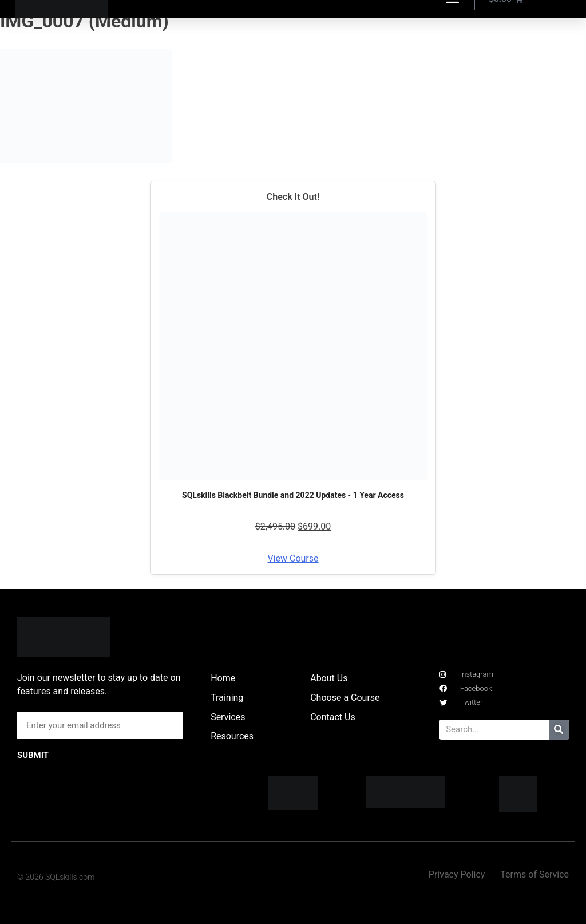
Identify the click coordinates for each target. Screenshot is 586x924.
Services (228, 717)
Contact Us (333, 717)
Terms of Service (534, 874)
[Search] (559, 730)
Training (227, 698)
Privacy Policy (457, 874)
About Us (329, 678)
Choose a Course (345, 698)
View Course (293, 558)
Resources (232, 736)
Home (223, 678)
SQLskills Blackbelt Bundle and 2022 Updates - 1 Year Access (293, 495)
